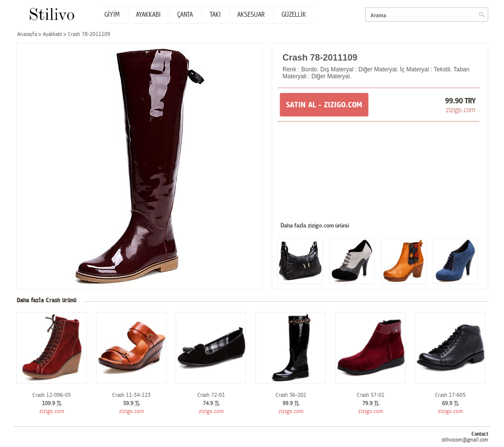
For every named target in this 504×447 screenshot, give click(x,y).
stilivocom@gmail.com (465, 440)
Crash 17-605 (450, 395)
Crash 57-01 (371, 395)
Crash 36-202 (291, 395)
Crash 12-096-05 (52, 395)
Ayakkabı (52, 34)
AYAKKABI (148, 15)
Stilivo (51, 14)
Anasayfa (27, 34)
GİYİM (112, 15)
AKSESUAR (251, 15)
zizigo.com (461, 110)
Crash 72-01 (211, 395)
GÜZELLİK (294, 15)
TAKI (215, 15)
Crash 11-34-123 (131, 395)
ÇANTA (185, 15)
